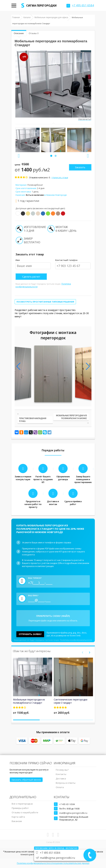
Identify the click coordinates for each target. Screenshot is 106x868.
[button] (51, 156)
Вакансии (17, 821)
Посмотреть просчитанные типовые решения (45, 302)
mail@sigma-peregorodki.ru (73, 813)
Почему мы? (62, 770)
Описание (19, 33)
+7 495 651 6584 (67, 804)
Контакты (61, 774)
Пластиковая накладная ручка (33, 420)
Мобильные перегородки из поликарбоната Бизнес (72, 417)
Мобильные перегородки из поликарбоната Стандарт (29, 701)
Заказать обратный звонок (26, 780)
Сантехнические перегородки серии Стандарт (71, 701)
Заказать (80, 167)
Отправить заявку (30, 634)
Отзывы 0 (34, 33)
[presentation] (19, 156)
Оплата (60, 787)
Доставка (61, 779)
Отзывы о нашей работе (25, 812)
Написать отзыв (59, 178)
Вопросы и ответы (66, 783)
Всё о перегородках (22, 804)
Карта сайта (18, 817)
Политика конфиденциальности (76, 640)
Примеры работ (20, 808)
